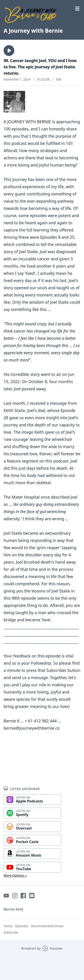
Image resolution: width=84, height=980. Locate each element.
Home (8, 926)
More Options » (15, 875)
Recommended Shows (47, 926)
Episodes (22, 926)
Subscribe (11, 932)
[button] (9, 51)
